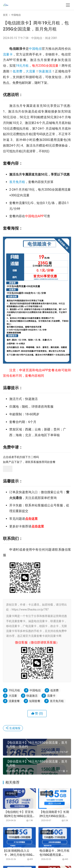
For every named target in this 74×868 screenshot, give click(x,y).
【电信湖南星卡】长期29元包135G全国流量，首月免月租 (54, 814)
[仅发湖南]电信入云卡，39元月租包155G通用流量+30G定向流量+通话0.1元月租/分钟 (18, 853)
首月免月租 (17, 182)
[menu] (68, 5)
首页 (5, 15)
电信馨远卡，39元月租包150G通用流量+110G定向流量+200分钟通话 (55, 853)
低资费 (17, 71)
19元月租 (22, 66)
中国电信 (37, 38)
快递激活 (45, 71)
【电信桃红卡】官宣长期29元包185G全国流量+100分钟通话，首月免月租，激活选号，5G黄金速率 (19, 814)
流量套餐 (14, 701)
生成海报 (13, 728)
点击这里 (31, 519)
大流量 (30, 71)
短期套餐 (35, 701)
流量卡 (8, 54)
